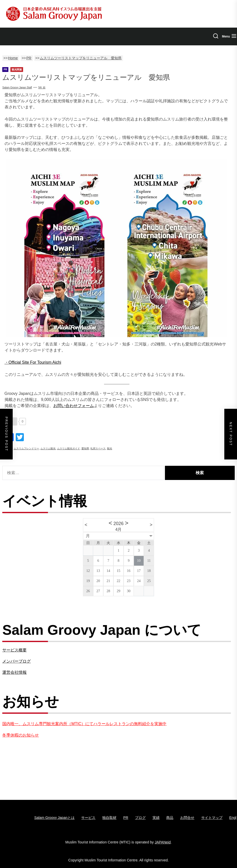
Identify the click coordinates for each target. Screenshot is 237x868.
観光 (110, 448)
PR (126, 818)
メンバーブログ (16, 661)
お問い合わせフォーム (74, 406)
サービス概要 (14, 650)
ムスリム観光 (48, 448)
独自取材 (109, 818)
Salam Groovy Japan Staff (17, 88)
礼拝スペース (98, 448)
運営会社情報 (14, 672)
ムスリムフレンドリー (26, 448)
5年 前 (42, 88)
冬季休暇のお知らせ (21, 735)
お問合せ (187, 818)
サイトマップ (212, 818)
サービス (88, 818)
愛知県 (85, 448)
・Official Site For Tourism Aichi (33, 362)
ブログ (140, 818)
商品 (170, 818)
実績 (156, 818)
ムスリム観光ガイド (69, 448)
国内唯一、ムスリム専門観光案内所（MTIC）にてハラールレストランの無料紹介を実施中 (84, 724)
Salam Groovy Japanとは (54, 818)
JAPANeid (163, 842)
